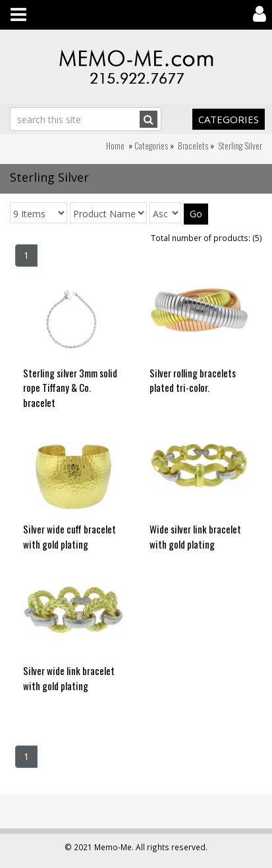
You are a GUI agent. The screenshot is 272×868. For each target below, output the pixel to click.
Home (115, 146)
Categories (229, 119)
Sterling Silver (240, 146)
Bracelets (193, 146)
